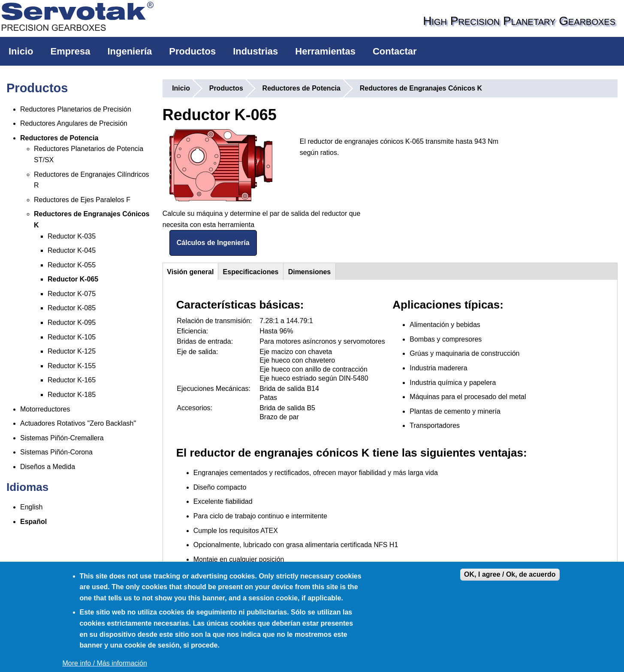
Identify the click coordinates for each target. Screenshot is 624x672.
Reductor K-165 (72, 380)
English (31, 507)
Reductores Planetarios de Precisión (76, 109)
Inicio (21, 51)
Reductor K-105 (72, 337)
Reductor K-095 (72, 322)
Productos (192, 51)
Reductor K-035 (72, 236)
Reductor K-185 (72, 395)
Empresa (70, 51)
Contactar (395, 51)
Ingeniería (130, 51)
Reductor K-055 (72, 265)
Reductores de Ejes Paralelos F (82, 200)
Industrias (255, 51)
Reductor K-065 (73, 279)
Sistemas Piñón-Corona (56, 452)
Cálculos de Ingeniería (213, 243)
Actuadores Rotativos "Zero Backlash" (78, 423)
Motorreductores (45, 409)
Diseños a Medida (48, 467)
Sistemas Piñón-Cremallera (62, 438)
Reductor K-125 (72, 351)
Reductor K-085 (72, 308)
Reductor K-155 (72, 366)
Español (33, 522)
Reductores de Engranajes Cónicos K (421, 88)
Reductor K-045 (72, 250)
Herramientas (325, 51)
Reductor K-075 (72, 294)
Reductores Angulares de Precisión (74, 123)
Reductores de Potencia (59, 138)
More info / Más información (105, 663)
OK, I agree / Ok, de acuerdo (510, 574)
